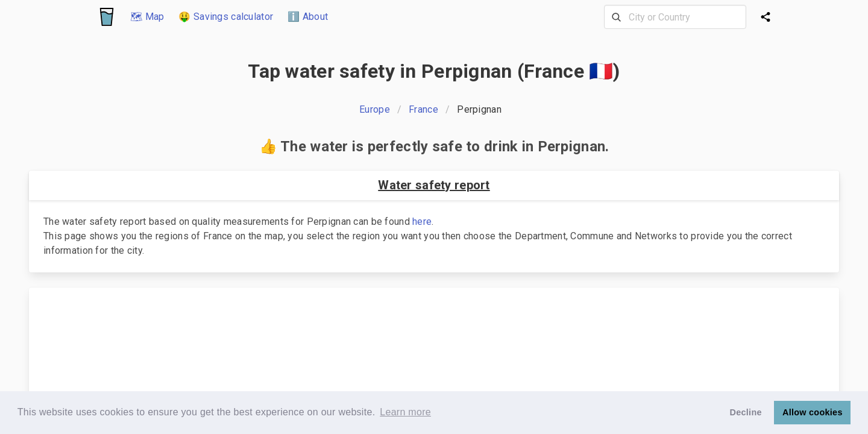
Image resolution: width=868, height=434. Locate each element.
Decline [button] (746, 412)
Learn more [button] (405, 412)
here (422, 222)
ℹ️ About (308, 17)
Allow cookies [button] (813, 412)
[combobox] (675, 17)
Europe (375, 109)
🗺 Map (147, 17)
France (423, 109)
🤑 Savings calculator (226, 17)
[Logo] (107, 17)
